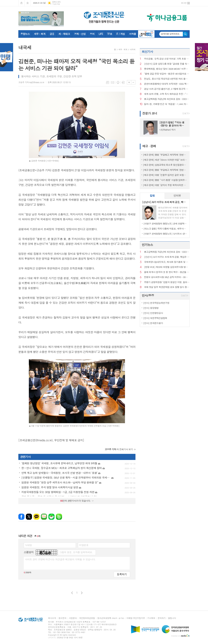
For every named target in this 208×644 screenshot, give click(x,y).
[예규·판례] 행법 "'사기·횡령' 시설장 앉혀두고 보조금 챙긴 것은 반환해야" (165, 180)
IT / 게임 (121, 34)
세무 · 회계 (123, 49)
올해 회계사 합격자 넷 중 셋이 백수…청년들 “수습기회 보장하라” (167, 272)
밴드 (59, 517)
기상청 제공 (56, 4)
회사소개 (52, 618)
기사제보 (151, 618)
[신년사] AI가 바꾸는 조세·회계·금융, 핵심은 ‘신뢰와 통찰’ (167, 257)
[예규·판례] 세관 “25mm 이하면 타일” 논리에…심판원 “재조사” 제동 (165, 160)
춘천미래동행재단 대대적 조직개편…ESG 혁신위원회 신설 (167, 84)
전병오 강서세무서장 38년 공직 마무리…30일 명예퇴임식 (167, 277)
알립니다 (172, 618)
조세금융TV (146, 34)
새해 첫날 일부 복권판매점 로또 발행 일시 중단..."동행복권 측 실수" (167, 287)
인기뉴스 (147, 245)
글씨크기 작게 (133, 82)
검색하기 (185, 34)
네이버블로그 (44, 517)
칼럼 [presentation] (152, 195)
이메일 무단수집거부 (136, 618)
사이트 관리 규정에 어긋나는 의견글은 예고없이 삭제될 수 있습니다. (60, 559)
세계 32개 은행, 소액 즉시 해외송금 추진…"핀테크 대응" (167, 94)
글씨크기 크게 (129, 82)
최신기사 (147, 52)
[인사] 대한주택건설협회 (155, 318)
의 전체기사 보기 (119, 449)
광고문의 (62, 618)
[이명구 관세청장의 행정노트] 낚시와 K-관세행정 (165, 234)
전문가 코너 (150, 113)
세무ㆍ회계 (40, 34)
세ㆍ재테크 (64, 34)
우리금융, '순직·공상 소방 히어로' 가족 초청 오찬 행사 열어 (167, 59)
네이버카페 (51, 517)
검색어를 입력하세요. (171, 34)
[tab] (152, 196)
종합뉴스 (25, 34)
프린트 (118, 82)
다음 (82, 593)
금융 (52, 34)
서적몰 (132, 34)
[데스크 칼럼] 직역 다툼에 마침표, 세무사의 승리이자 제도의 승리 (165, 229)
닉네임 (28, 545)
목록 (107, 82)
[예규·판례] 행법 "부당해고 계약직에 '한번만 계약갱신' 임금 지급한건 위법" (165, 170)
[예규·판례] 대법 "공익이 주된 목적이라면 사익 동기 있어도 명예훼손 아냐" (165, 185)
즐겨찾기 (28, 3)
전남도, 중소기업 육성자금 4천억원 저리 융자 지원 (167, 79)
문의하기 (162, 618)
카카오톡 (36, 517)
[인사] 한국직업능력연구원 (156, 303)
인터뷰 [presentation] (177, 195)
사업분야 (73, 618)
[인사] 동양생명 (151, 308)
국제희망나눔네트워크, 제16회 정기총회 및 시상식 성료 (167, 262)
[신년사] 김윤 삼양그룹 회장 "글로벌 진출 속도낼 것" (167, 64)
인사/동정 (148, 295)
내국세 (133, 49)
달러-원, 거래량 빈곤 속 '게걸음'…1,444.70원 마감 (167, 104)
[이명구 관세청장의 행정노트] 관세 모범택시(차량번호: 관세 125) (165, 224)
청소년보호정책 (111, 618)
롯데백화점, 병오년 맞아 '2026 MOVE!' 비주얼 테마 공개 (167, 69)
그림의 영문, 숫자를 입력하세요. (76, 552)
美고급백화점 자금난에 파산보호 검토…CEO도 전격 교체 (167, 99)
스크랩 (123, 82)
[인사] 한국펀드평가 (153, 323)
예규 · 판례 (149, 146)
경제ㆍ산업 (80, 34)
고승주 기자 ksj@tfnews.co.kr (31, 82)
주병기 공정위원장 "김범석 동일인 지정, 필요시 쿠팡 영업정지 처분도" (167, 282)
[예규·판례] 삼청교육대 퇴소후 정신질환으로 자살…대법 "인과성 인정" (165, 165)
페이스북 (21, 517)
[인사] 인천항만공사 (153, 313)
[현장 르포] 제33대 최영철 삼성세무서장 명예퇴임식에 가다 (167, 267)
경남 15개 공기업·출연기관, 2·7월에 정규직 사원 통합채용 (167, 89)
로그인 (184, 3)
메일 (113, 82)
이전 (72, 593)
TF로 (110, 34)
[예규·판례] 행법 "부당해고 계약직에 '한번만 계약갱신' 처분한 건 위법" (165, 155)
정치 (92, 34)
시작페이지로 (21, 3)
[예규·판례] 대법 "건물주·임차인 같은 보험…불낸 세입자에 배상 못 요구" (165, 175)
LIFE (101, 34)
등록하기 (122, 574)
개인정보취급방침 (87, 618)
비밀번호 (84, 545)
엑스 (29, 517)
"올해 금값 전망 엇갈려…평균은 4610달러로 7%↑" (167, 74)
